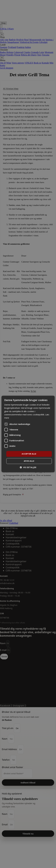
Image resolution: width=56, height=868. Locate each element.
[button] (28, 467)
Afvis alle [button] (29, 461)
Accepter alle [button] (29, 454)
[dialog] (28, 434)
